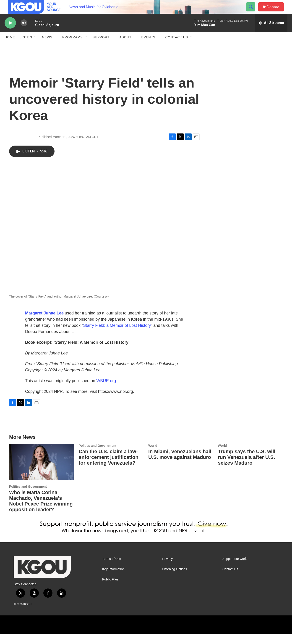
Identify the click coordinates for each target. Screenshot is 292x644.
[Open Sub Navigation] (36, 48)
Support (101, 48)
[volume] (24, 33)
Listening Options (175, 579)
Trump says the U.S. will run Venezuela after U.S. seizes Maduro (247, 467)
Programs (73, 48)
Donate (276, 12)
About (125, 48)
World (153, 456)
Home (10, 48)
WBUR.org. (107, 391)
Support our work (235, 569)
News (47, 48)
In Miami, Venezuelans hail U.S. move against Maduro (180, 465)
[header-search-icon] (253, 12)
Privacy (167, 569)
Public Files (110, 590)
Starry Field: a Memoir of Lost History (117, 336)
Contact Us (177, 48)
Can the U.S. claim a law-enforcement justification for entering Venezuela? (109, 467)
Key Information (113, 579)
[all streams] (271, 33)
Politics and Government (28, 497)
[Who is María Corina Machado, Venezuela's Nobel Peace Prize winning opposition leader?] (42, 472)
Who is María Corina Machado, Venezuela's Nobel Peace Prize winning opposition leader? (41, 511)
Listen (26, 48)
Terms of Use (112, 569)
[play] (10, 33)
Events (148, 48)
